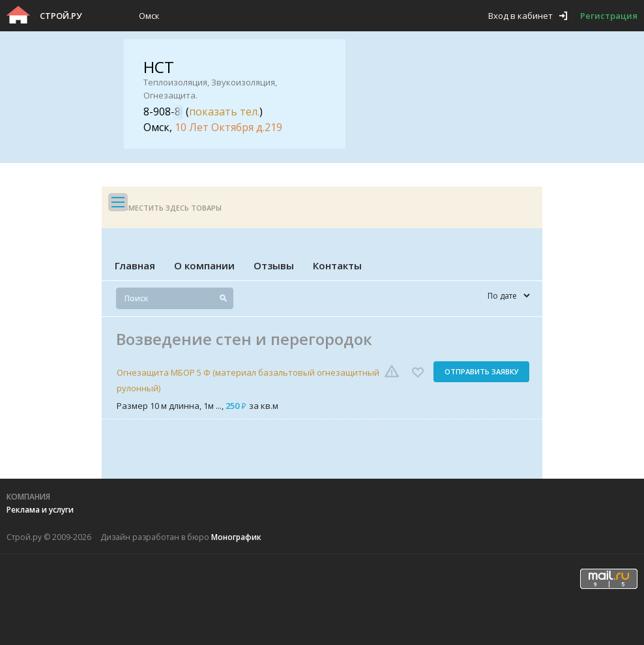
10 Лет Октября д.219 (228, 127)
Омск (149, 16)
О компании (204, 265)
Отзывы (274, 265)
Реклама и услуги (40, 510)
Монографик (236, 537)
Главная (135, 265)
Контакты (337, 265)
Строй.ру (61, 16)
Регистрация (609, 16)
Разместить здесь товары (168, 208)
